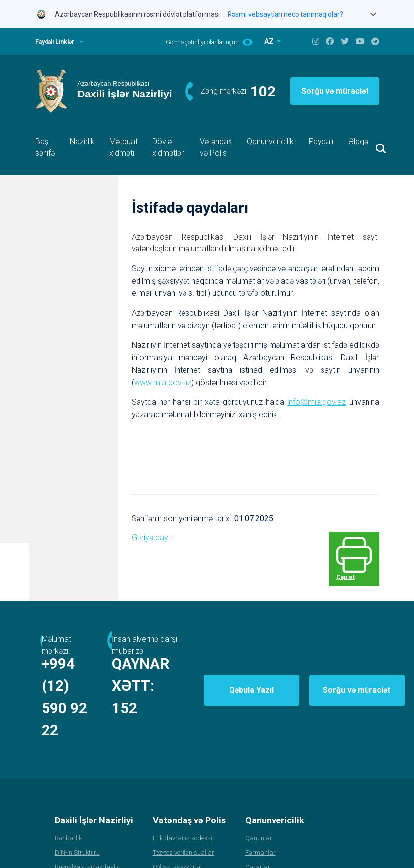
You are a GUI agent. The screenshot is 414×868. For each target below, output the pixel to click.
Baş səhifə (45, 147)
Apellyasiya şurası (179, 850)
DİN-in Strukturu (77, 807)
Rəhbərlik (68, 793)
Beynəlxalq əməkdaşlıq (88, 822)
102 (263, 91)
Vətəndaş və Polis (216, 147)
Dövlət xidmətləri (169, 147)
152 (231, 685)
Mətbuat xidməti (123, 147)
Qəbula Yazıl (304, 667)
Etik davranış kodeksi (183, 793)
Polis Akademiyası (81, 850)
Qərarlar (258, 822)
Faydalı (321, 141)
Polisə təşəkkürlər (178, 822)
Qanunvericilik (270, 141)
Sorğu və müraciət (335, 91)
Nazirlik (82, 141)
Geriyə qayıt (152, 537)
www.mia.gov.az (163, 382)
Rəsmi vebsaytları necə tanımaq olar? (285, 14)
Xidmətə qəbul (174, 836)
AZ (270, 41)
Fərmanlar (260, 807)
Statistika (69, 836)
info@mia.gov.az (317, 402)
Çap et (357, 566)
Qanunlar (259, 793)
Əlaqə (358, 141)
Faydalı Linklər (55, 42)
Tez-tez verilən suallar (184, 807)
